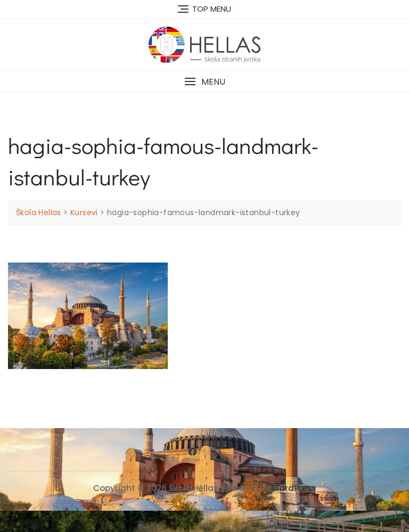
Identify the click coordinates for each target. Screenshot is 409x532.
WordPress (294, 488)
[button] (204, 82)
